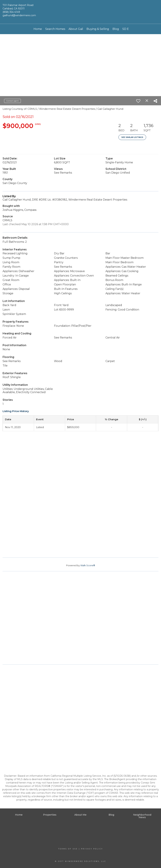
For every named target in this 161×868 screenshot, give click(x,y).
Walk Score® (88, 565)
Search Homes (55, 29)
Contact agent (12, 101)
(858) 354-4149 (11, 12)
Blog (116, 29)
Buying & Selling (98, 29)
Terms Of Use (68, 849)
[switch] (138, 101)
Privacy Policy (92, 849)
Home (38, 29)
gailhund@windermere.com (19, 15)
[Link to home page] (80, 12)
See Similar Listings (132, 137)
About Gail (76, 29)
